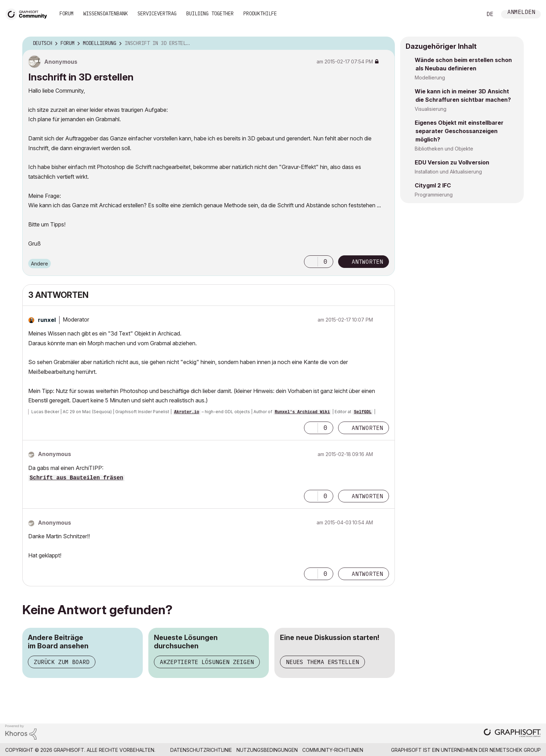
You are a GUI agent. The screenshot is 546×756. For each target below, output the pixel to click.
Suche (469, 14)
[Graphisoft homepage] (512, 734)
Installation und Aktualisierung (448, 172)
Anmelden (521, 13)
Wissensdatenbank (106, 14)
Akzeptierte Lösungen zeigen (207, 662)
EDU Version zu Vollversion (452, 162)
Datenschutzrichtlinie (201, 750)
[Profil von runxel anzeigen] (47, 320)
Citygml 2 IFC (433, 185)
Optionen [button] (385, 44)
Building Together (210, 14)
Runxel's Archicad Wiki (302, 412)
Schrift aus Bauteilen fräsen (76, 478)
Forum (67, 14)
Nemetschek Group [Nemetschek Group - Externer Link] (515, 750)
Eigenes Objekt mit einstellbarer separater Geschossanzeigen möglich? (459, 131)
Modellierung (430, 78)
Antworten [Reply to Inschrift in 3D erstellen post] (367, 262)
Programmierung (434, 195)
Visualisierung (431, 109)
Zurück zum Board (62, 662)
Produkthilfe (260, 14)
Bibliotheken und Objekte (444, 149)
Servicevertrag (157, 14)
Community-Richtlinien (333, 750)
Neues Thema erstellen (322, 662)
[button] (311, 262)
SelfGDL (362, 412)
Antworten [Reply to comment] (367, 428)
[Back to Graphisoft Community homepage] (29, 13)
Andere (40, 264)
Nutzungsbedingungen (267, 750)
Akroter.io (187, 412)
